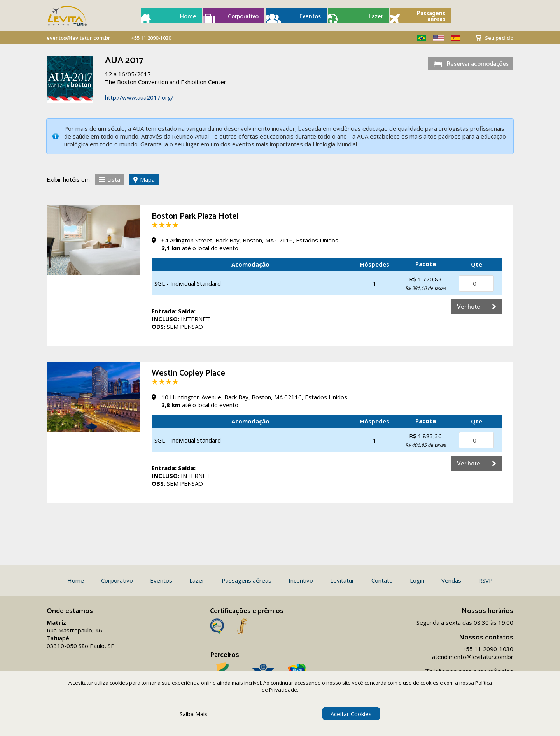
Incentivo (301, 580)
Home (188, 17)
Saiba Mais (194, 714)
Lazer (376, 17)
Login (417, 580)
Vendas (451, 580)
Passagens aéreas (431, 16)
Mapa (147, 179)
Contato (382, 580)
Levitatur (342, 580)
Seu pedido (499, 38)
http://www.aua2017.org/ (139, 97)
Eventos (310, 17)
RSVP (486, 580)
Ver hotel (469, 307)
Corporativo (243, 17)
